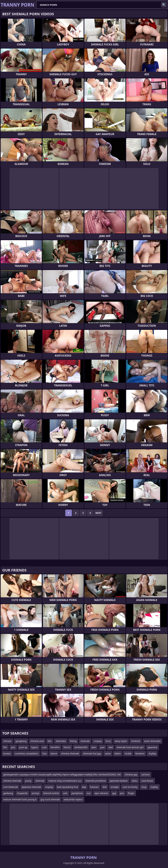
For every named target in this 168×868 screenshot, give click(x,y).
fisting (73, 741)
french (67, 747)
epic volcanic (101, 793)
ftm (5, 747)
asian (108, 753)
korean (7, 753)
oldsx (135, 781)
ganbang (8, 793)
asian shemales (152, 741)
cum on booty (130, 787)
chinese (7, 741)
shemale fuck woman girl (130, 747)
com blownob (11, 787)
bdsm (118, 753)
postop (35, 793)
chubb (128, 753)
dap (84, 787)
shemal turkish (51, 793)
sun (89, 793)
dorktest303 (81, 747)
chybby (152, 753)
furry (108, 741)
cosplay (98, 741)
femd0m (55, 747)
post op (23, 747)
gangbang (21, 741)
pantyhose (77, 793)
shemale (85, 741)
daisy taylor (121, 741)
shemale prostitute (96, 781)
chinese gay (131, 774)
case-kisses (147, 781)
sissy (144, 787)
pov (122, 793)
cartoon (145, 774)
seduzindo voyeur (73, 799)
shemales (61, 741)
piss (13, 747)
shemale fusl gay (92, 753)
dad (110, 747)
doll (105, 787)
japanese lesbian (119, 781)
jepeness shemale (31, 787)
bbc (50, 741)
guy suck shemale (50, 799)
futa (44, 753)
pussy (28, 781)
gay (114, 793)
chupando (22, 793)
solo (65, 793)
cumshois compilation (27, 753)
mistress (136, 741)
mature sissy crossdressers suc (65, 781)
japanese (152, 747)
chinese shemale (70, 753)
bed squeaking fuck (68, 787)
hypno (35, 747)
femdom (140, 753)
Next (99, 513)
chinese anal (37, 741)
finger (131, 793)
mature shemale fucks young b (20, 799)
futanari (94, 787)
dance (54, 753)
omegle (115, 787)
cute (44, 747)
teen (94, 747)
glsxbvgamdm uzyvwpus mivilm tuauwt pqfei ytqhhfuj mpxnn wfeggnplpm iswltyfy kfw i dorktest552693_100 (62, 774)
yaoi (102, 747)
